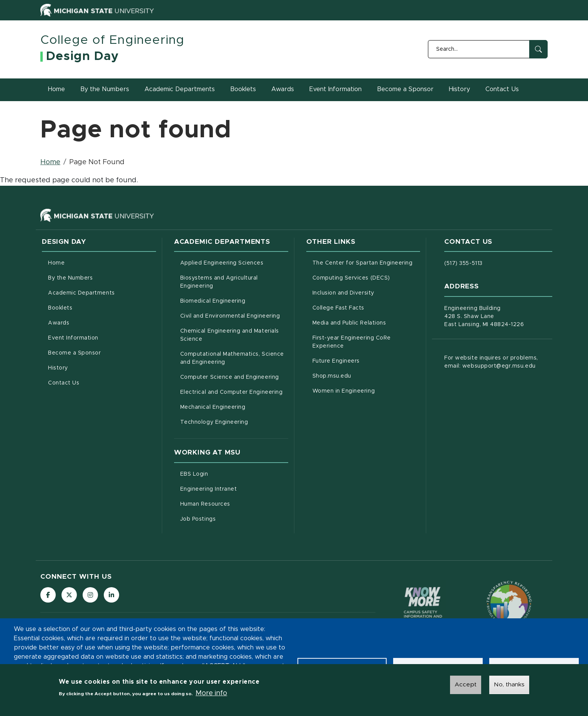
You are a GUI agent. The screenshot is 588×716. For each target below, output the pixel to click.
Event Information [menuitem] (73, 338)
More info (211, 693)
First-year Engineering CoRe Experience (360, 342)
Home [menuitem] (56, 263)
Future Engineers (366, 360)
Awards (283, 89)
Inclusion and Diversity (366, 292)
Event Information (336, 89)
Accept (466, 684)
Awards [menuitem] (59, 323)
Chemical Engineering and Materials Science (230, 335)
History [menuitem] (58, 368)
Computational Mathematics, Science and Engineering (234, 358)
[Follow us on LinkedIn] (111, 595)
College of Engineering (112, 40)
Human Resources (234, 503)
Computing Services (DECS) (366, 277)
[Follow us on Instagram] (90, 595)
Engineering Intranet (234, 488)
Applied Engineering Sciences (234, 262)
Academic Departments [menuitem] (81, 293)
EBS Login (226, 473)
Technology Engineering (234, 421)
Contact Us (502, 89)
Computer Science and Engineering (234, 376)
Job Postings (230, 518)
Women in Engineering (366, 390)
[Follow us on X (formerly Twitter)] (69, 595)
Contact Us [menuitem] (64, 383)
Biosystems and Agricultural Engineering (229, 282)
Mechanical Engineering (234, 406)
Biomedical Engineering (234, 300)
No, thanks (509, 684)
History (459, 89)
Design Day (82, 57)
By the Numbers (105, 89)
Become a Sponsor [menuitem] (74, 353)
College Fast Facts (366, 307)
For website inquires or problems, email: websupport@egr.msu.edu (491, 362)
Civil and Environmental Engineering (234, 315)
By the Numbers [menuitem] (70, 278)
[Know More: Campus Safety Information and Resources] (423, 604)
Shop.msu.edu (364, 375)
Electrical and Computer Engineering (234, 391)
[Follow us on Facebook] (48, 595)
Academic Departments (180, 89)
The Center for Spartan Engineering (366, 262)
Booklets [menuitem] (60, 308)
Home (56, 89)
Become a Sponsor (405, 89)
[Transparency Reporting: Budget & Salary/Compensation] (509, 603)
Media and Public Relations (366, 322)
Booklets (243, 89)
